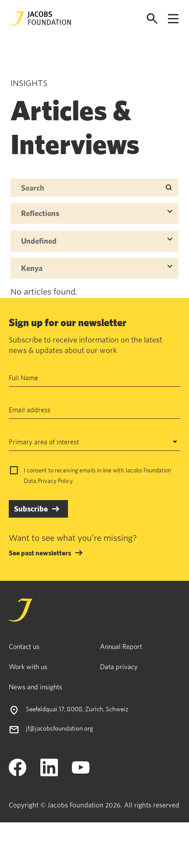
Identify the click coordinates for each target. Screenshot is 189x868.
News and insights (36, 687)
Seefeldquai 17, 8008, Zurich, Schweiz (77, 709)
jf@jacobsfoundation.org (60, 728)
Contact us (24, 646)
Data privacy (119, 666)
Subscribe (31, 509)
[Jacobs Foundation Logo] (40, 18)
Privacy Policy (55, 481)
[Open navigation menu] (173, 19)
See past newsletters (40, 553)
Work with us (28, 666)
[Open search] (152, 19)
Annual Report (121, 646)
